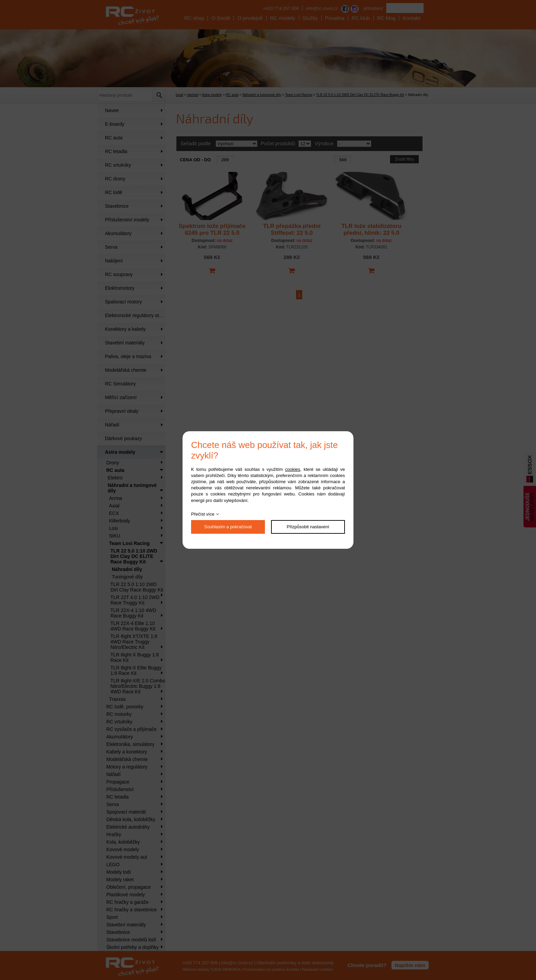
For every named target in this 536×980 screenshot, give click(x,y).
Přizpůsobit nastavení (308, 527)
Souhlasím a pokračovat (228, 527)
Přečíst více (203, 514)
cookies (293, 469)
